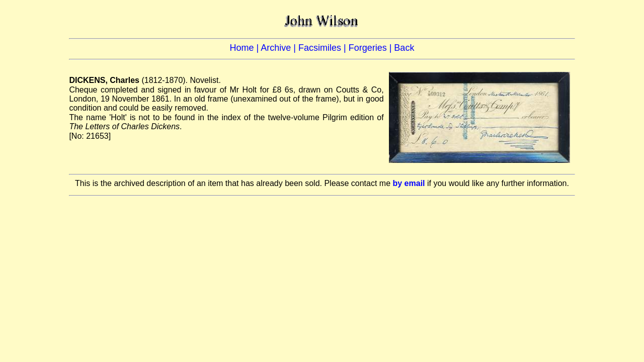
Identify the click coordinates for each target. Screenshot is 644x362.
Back (404, 48)
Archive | (279, 48)
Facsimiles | (324, 48)
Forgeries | (372, 48)
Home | (246, 48)
